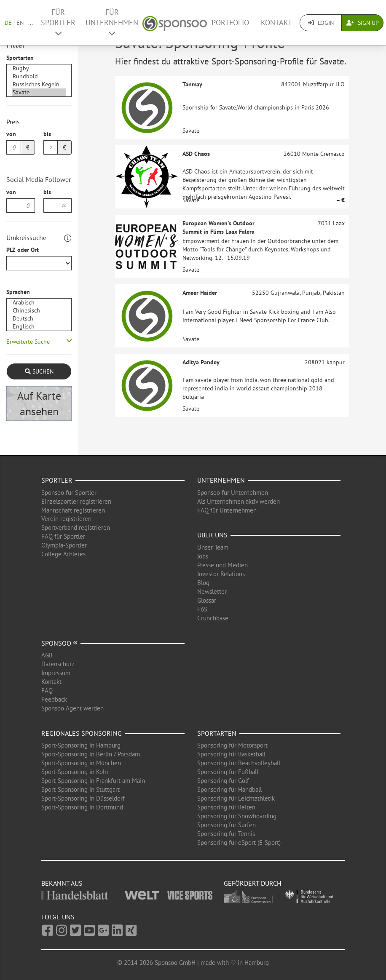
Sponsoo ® (59, 643)
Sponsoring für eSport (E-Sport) (239, 842)
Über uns (212, 535)
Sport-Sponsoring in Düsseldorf (83, 798)
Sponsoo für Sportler (69, 493)
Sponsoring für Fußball (228, 772)
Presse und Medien (222, 565)
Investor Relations (221, 574)
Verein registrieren (66, 519)
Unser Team (213, 547)
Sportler (57, 480)
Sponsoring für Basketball (231, 754)
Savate (39, 92)
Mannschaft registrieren (73, 510)
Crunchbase (213, 618)
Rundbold (39, 76)
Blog (203, 583)
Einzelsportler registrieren (76, 501)
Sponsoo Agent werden (72, 708)
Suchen (39, 371)
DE (8, 23)
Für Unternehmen (112, 22)
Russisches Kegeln (39, 84)
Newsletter (212, 591)
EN (20, 23)
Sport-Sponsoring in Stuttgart (80, 789)
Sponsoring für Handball (229, 789)
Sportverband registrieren (76, 527)
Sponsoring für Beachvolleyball (239, 763)
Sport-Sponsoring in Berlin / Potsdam (91, 754)
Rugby (39, 68)
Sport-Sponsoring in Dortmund (82, 807)
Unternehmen (221, 480)
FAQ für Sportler (63, 536)
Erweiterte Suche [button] (28, 342)
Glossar (207, 600)
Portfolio (230, 23)
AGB (47, 655)
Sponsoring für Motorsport (232, 745)
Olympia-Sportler (64, 545)
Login (321, 23)
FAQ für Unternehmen (227, 510)
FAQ (47, 690)
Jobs (203, 556)
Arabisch (39, 303)
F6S (202, 609)
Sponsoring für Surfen (227, 825)
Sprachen (18, 292)
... (31, 23)
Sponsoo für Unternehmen (233, 493)
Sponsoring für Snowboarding (237, 816)
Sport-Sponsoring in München (81, 763)
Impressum (56, 673)
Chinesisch (39, 311)
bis (47, 134)
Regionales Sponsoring (82, 733)
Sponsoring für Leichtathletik (236, 798)
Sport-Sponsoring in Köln (75, 772)
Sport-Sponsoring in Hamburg (81, 745)
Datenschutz (58, 664)
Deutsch (39, 319)
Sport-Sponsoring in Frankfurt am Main (93, 781)
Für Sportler (58, 22)
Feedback (54, 699)
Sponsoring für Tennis (226, 834)
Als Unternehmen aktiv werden (239, 501)
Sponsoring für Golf (223, 781)
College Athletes (63, 554)
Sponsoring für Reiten (226, 807)
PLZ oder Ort (23, 250)
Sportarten (20, 58)
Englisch (39, 327)
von (11, 134)
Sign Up (363, 23)
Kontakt (276, 23)
